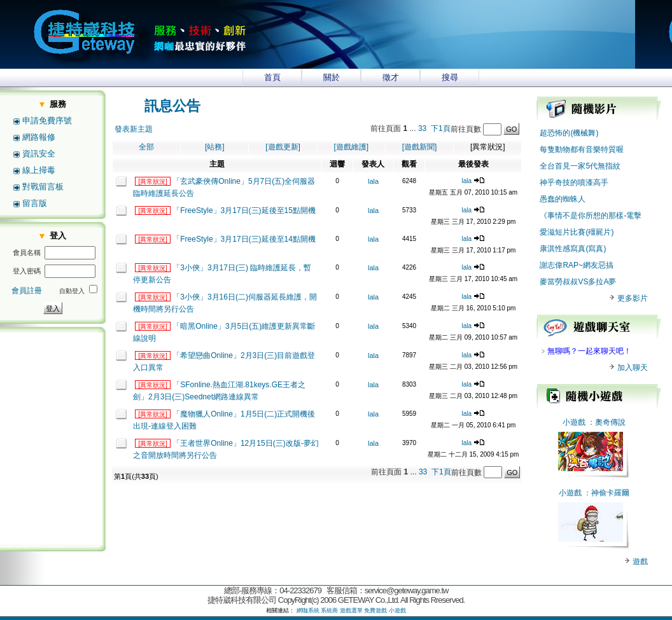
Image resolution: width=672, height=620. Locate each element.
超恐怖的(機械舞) (569, 133)
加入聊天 (628, 368)
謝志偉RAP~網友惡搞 (577, 265)
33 (422, 128)
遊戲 (639, 561)
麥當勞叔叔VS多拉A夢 (578, 282)
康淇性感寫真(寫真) (573, 249)
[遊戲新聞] (420, 147)
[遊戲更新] (283, 147)
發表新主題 (134, 129)
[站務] (215, 147)
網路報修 (39, 137)
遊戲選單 (351, 610)
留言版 (35, 203)
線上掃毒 (39, 170)
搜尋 (450, 77)
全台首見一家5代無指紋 (580, 166)
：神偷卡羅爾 (606, 493)
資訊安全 (39, 154)
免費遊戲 (375, 610)
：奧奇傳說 (606, 422)
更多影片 (628, 298)
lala (373, 181)
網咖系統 (308, 610)
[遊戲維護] (351, 147)
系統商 (329, 610)
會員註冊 (27, 291)
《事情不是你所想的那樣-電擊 (591, 216)
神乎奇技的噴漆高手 (574, 183)
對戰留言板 (43, 187)
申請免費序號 (47, 121)
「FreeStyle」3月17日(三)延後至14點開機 (244, 239)
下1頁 (441, 128)
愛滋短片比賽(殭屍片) (577, 232)
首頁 (272, 77)
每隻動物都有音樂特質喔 (582, 149)
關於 (332, 77)
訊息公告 (172, 106)
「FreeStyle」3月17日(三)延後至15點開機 (244, 210)
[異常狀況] (153, 182)
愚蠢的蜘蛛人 (563, 199)
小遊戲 (574, 422)
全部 (146, 147)
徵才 (391, 77)
